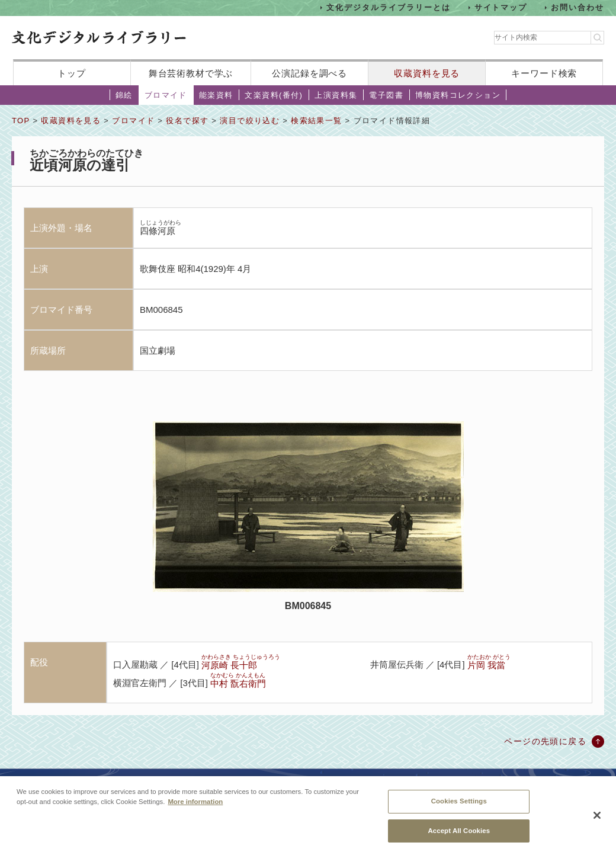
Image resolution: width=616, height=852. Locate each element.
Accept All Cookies (459, 835)
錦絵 (124, 95)
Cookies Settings (459, 806)
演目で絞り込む (250, 121)
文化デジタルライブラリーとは (388, 7)
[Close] (597, 821)
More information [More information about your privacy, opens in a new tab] (195, 807)
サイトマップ (501, 7)
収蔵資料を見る (427, 73)
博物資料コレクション (458, 95)
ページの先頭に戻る (545, 741)
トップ (72, 73)
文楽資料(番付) (274, 95)
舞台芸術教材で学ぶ (191, 73)
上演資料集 (336, 95)
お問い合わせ (577, 7)
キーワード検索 (544, 73)
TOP (21, 121)
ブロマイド (166, 95)
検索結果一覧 (316, 121)
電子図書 (386, 95)
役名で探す (187, 121)
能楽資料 (216, 95)
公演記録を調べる (309, 73)
